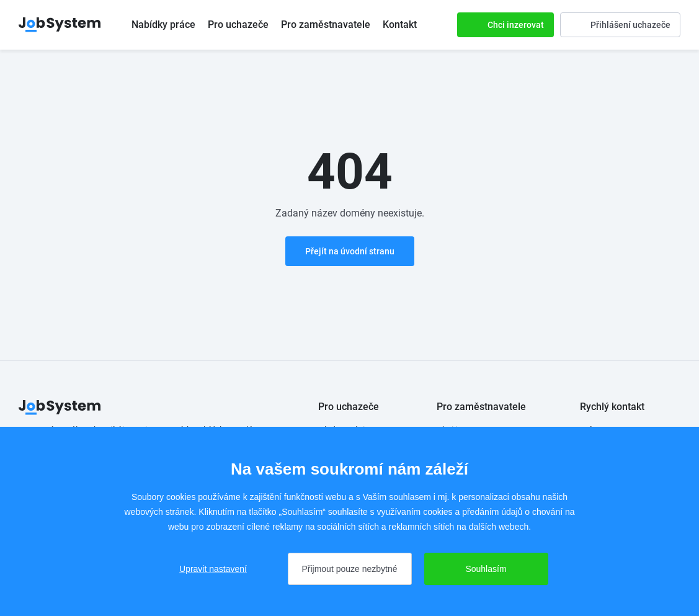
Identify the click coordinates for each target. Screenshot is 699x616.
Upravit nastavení (213, 569)
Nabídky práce (163, 25)
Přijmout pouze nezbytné (349, 569)
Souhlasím (486, 569)
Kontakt (400, 25)
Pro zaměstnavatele (326, 25)
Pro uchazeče (238, 25)
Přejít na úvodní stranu (350, 251)
